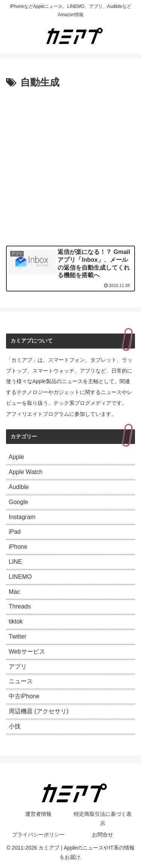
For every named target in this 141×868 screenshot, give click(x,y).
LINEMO (20, 577)
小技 (15, 726)
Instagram (22, 517)
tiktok (16, 621)
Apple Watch (26, 472)
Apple (16, 457)
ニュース (21, 681)
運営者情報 (38, 814)
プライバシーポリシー (38, 835)
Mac (14, 592)
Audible (19, 487)
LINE (15, 562)
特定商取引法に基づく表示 (103, 819)
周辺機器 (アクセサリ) (39, 711)
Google (18, 502)
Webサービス (27, 651)
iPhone (18, 547)
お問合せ (103, 835)
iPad (15, 532)
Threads (20, 606)
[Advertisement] (70, 165)
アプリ (18, 666)
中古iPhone (24, 696)
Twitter (17, 636)
